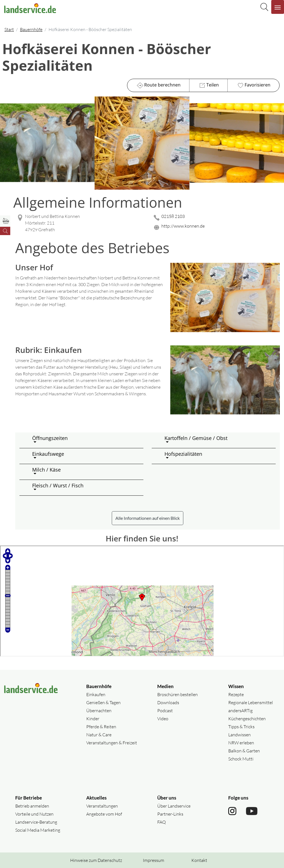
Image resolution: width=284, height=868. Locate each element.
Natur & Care (99, 735)
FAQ (162, 822)
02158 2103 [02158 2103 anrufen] (173, 216)
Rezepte (236, 694)
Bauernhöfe (31, 29)
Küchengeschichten (247, 719)
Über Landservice (174, 806)
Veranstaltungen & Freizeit (112, 743)
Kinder (93, 719)
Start (9, 29)
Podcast (165, 711)
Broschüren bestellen (177, 694)
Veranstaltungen (102, 806)
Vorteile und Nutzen (34, 814)
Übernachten (99, 711)
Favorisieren (253, 85)
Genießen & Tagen (103, 702)
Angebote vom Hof (104, 814)
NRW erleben (241, 743)
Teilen (208, 85)
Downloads (168, 702)
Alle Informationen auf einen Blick (148, 518)
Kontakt (199, 860)
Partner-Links (170, 814)
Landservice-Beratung (36, 822)
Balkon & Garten (244, 751)
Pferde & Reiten (101, 727)
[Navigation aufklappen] (278, 7)
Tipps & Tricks (241, 727)
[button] (86, 440)
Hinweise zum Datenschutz (96, 860)
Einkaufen (96, 694)
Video (163, 719)
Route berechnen (158, 85)
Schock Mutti (241, 759)
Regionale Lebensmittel (251, 702)
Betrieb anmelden (32, 806)
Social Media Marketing (38, 830)
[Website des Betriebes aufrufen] (216, 227)
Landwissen (239, 735)
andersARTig (240, 711)
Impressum (154, 860)
